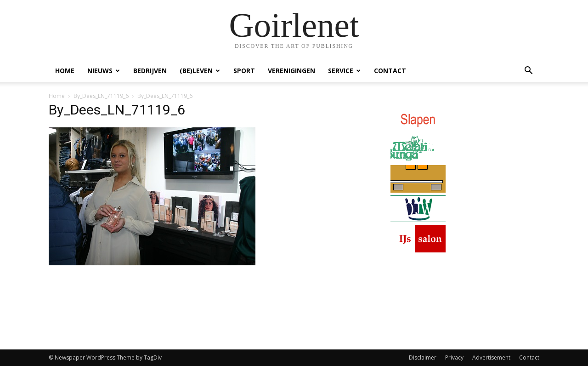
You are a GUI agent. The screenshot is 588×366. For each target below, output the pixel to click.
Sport (244, 71)
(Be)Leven (200, 71)
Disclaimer (423, 357)
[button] (528, 71)
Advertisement (491, 357)
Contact (390, 71)
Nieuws (104, 71)
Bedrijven (150, 71)
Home (65, 71)
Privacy (454, 357)
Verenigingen (291, 71)
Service (344, 71)
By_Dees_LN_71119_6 (101, 96)
